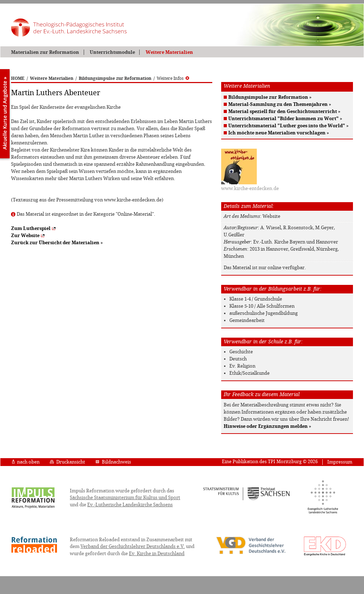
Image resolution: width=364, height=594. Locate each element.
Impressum (340, 462)
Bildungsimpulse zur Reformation (115, 78)
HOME (18, 78)
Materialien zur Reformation (45, 52)
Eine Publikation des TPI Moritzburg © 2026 (270, 462)
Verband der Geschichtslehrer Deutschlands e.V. (133, 546)
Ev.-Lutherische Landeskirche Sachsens (130, 505)
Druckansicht (67, 462)
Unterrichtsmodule (112, 52)
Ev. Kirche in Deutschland (157, 554)
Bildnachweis (113, 462)
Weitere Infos (173, 78)
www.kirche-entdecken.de (250, 188)
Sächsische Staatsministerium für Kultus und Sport (125, 498)
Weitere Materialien (169, 52)
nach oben (26, 462)
